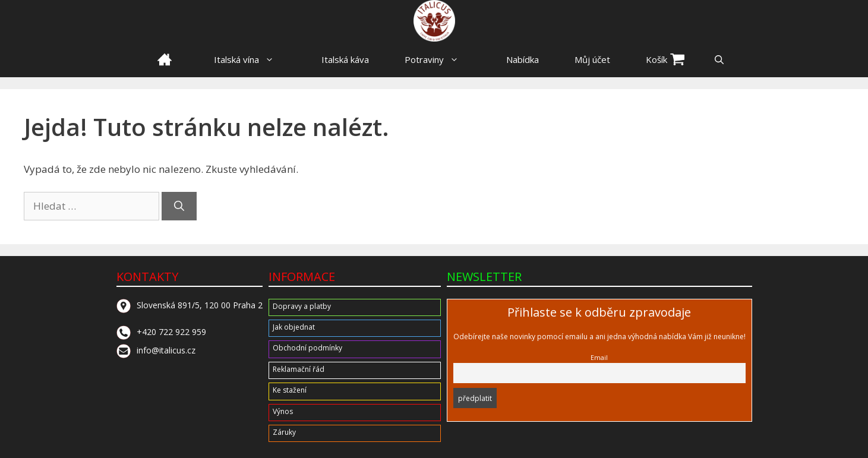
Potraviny (438, 59)
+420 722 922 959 (161, 332)
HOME (165, 59)
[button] (719, 59)
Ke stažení (290, 390)
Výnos (283, 411)
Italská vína (250, 59)
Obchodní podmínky (307, 348)
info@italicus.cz (156, 350)
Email (599, 357)
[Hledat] (179, 206)
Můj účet (592, 59)
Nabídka (523, 59)
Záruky (284, 432)
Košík (656, 59)
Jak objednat (294, 327)
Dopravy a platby (302, 306)
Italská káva (345, 59)
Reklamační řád (299, 369)
